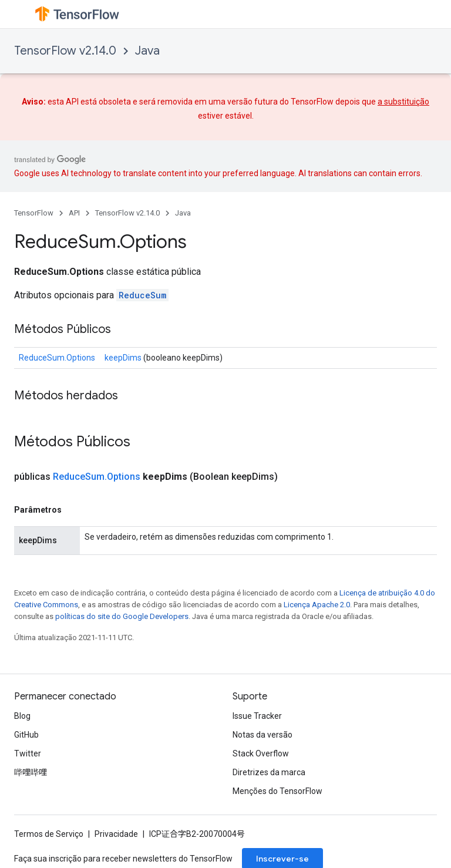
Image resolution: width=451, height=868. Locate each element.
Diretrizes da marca (269, 772)
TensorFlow (34, 213)
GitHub (26, 735)
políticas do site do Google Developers (122, 616)
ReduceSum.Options (57, 358)
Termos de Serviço (49, 834)
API (74, 213)
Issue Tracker (257, 716)
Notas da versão (262, 735)
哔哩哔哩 (31, 772)
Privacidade (116, 834)
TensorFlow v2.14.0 (65, 51)
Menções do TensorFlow (277, 791)
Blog (22, 716)
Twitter (28, 753)
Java (147, 51)
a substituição (403, 102)
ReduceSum (142, 295)
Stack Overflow (261, 753)
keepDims (123, 358)
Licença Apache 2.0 (317, 605)
